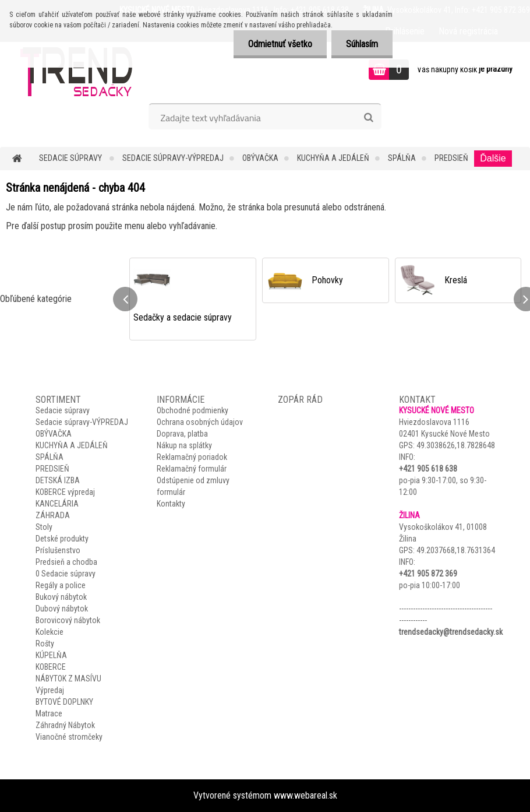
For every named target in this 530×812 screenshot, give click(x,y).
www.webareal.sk (305, 795)
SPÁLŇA (402, 158)
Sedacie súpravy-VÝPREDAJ (173, 158)
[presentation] (125, 299)
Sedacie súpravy (71, 158)
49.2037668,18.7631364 (456, 550)
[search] (368, 118)
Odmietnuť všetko (280, 44)
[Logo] (80, 71)
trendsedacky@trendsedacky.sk (451, 632)
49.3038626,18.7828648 (456, 445)
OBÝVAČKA (260, 158)
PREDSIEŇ (451, 158)
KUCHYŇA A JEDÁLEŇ (333, 158)
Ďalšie (493, 158)
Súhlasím (362, 44)
